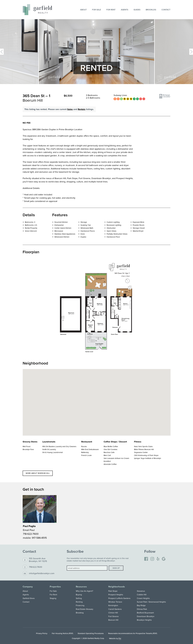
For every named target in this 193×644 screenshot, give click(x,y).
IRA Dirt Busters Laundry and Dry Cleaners (59, 446)
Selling (79, 598)
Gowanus (141, 591)
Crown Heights (143, 598)
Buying (79, 595)
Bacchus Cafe (109, 452)
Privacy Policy (42, 633)
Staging (53, 598)
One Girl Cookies (110, 449)
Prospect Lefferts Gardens (119, 598)
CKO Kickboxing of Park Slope (146, 455)
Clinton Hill (113, 613)
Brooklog (151, 10)
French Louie (86, 455)
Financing (80, 605)
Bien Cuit (107, 455)
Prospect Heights (116, 595)
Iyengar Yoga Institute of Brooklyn (148, 458)
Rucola (84, 446)
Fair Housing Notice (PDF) (62, 633)
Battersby (85, 452)
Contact (166, 10)
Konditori (107, 461)
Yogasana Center (141, 452)
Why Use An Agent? (84, 591)
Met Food (27, 446)
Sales (70, 109)
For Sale (96, 10)
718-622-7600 (31, 534)
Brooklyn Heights (144, 620)
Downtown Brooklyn (146, 616)
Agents (125, 10)
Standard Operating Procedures (91, 633)
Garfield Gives (29, 598)
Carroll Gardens (115, 609)
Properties (55, 587)
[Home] (37, 10)
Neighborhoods (117, 587)
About (83, 10)
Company (28, 587)
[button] (165, 97)
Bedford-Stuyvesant (145, 613)
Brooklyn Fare (28, 449)
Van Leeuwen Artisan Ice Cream (116, 458)
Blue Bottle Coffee (111, 446)
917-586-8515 (39, 538)
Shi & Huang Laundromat (52, 452)
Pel (120, 638)
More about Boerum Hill (38, 473)
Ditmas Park (142, 609)
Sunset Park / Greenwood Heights (151, 602)
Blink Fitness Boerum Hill (144, 449)
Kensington (113, 605)
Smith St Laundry (49, 449)
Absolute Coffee (110, 464)
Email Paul (29, 530)
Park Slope (113, 591)
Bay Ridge (141, 605)
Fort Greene (113, 616)
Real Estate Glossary (84, 609)
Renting (79, 602)
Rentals (82, 109)
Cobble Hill (142, 595)
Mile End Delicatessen (90, 449)
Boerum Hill (113, 620)
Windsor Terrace (115, 602)
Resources (81, 587)
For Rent (111, 10)
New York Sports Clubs (143, 446)
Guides (137, 10)
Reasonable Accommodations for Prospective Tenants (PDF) (133, 633)
